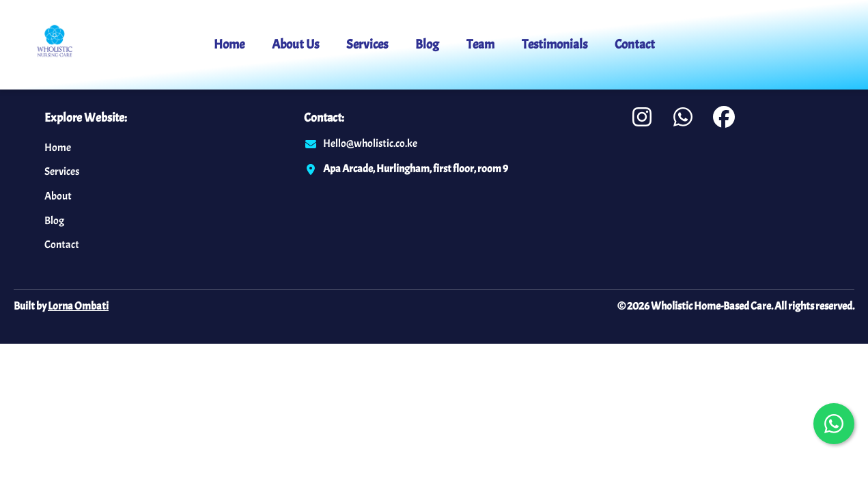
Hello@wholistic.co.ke (370, 143)
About (58, 196)
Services (367, 44)
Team (480, 44)
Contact (635, 44)
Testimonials (555, 44)
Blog (427, 44)
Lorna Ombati (78, 306)
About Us (295, 44)
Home (229, 44)
